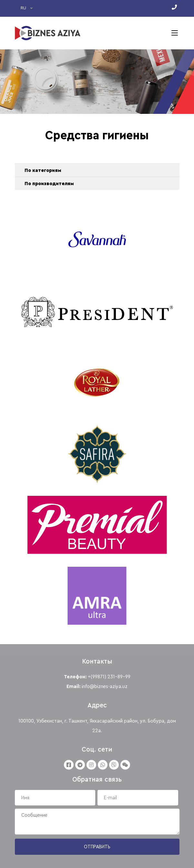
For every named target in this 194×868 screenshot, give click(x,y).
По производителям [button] (49, 184)
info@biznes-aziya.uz (105, 686)
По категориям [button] (43, 170)
